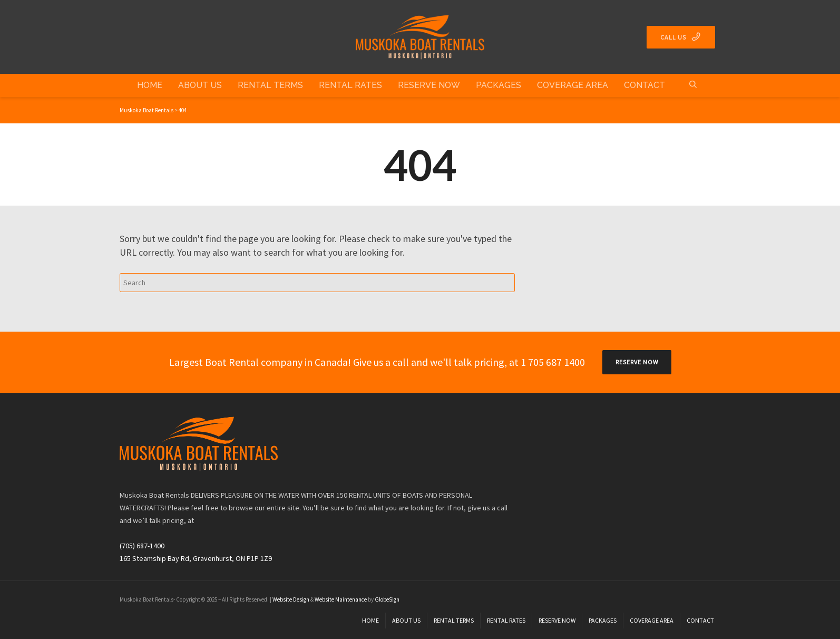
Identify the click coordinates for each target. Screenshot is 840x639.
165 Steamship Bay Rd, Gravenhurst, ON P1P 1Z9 (196, 558)
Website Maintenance (341, 599)
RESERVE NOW (637, 362)
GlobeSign (387, 599)
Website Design (291, 599)
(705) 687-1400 (142, 546)
